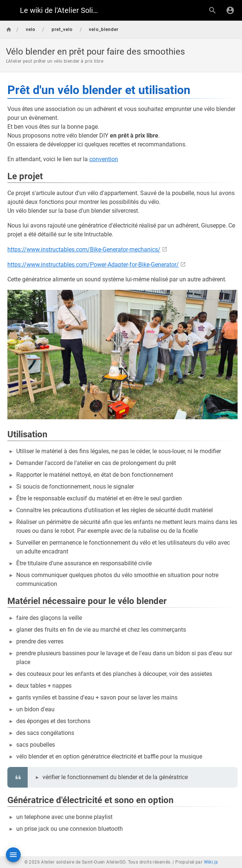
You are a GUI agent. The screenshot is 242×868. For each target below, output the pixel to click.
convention (104, 159)
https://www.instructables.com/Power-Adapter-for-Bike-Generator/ (93, 265)
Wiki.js (211, 862)
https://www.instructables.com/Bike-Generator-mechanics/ (84, 249)
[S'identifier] (230, 10)
